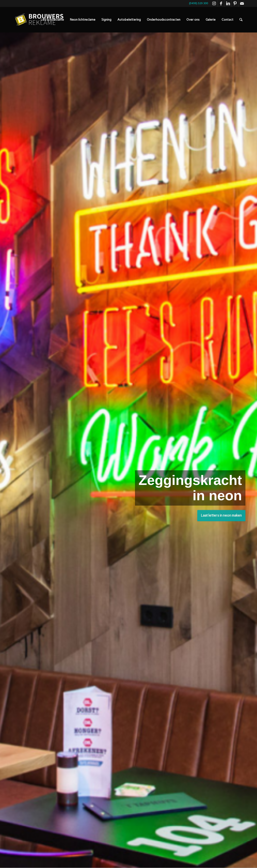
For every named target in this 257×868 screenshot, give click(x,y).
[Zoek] (241, 20)
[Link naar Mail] (242, 3)
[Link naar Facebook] (221, 3)
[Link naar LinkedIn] (228, 3)
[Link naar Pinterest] (235, 3)
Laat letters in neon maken (221, 515)
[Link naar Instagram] (214, 3)
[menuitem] (52, 20)
